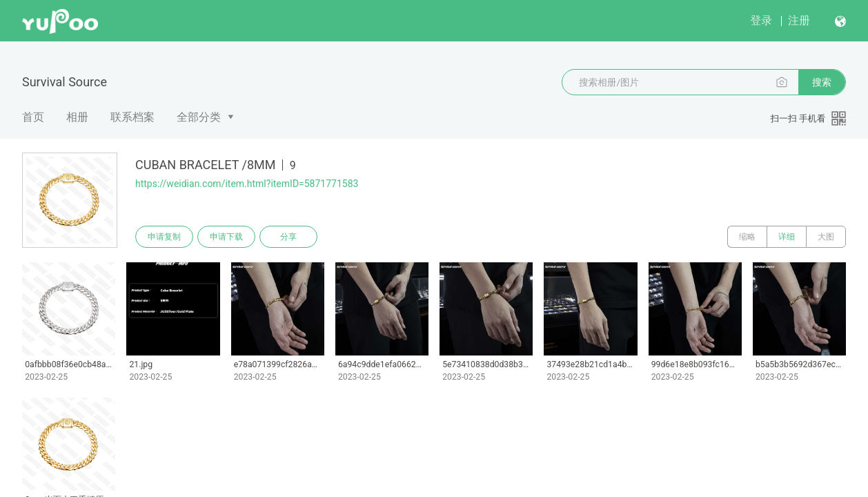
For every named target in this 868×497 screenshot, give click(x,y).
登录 (761, 20)
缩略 (747, 237)
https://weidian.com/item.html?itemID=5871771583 (247, 184)
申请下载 (226, 237)
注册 (799, 20)
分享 (288, 237)
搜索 (822, 82)
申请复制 (164, 237)
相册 (77, 117)
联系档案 (132, 117)
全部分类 (199, 117)
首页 (33, 117)
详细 (787, 237)
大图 (826, 237)
